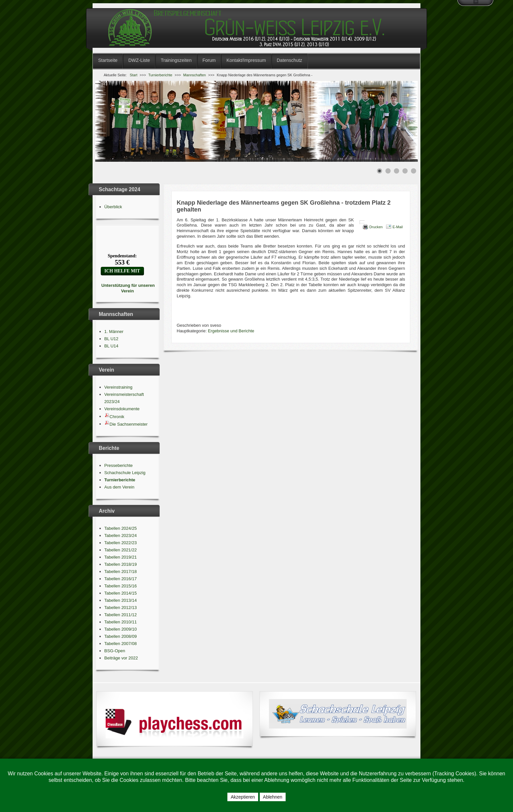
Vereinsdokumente (122, 409)
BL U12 (111, 339)
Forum (209, 60)
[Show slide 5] (414, 171)
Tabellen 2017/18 (121, 572)
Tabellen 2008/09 (121, 636)
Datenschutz (290, 60)
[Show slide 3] (397, 171)
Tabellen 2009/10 (121, 629)
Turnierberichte (120, 480)
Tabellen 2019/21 (121, 557)
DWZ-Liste (139, 60)
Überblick (113, 207)
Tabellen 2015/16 (121, 586)
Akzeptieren (243, 797)
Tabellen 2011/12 (121, 615)
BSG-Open (115, 651)
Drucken (376, 227)
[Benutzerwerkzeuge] (362, 222)
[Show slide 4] (405, 171)
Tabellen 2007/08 (121, 644)
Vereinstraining (118, 387)
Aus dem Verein (119, 487)
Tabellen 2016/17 (121, 579)
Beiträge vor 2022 (121, 658)
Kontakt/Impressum (246, 60)
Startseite (108, 60)
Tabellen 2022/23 (121, 543)
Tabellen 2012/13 (121, 608)
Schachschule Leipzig (125, 473)
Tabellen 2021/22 (121, 550)
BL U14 (111, 346)
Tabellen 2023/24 (121, 535)
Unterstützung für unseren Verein (127, 288)
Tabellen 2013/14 (121, 600)
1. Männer (114, 332)
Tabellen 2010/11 (121, 622)
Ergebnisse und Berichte (231, 331)
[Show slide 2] (388, 171)
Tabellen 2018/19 (121, 564)
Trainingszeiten (176, 60)
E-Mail (398, 227)
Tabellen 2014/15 (121, 593)
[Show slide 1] (380, 171)
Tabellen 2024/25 (121, 528)
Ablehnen (273, 797)
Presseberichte (119, 465)
